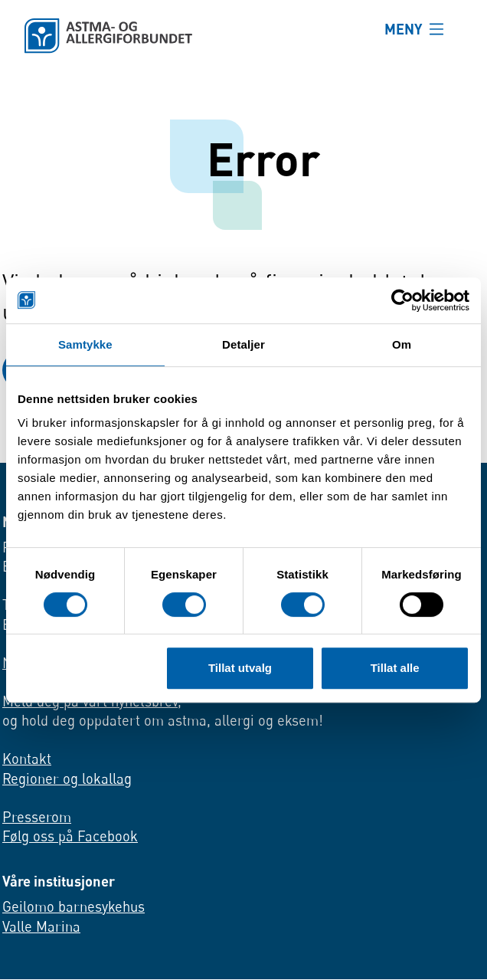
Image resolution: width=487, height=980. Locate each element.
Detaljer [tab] (243, 344)
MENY (404, 29)
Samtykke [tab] (85, 344)
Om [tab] (402, 344)
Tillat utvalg (240, 668)
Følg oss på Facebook (70, 837)
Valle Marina (41, 926)
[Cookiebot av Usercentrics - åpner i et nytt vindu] (402, 300)
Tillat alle (395, 668)
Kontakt (27, 759)
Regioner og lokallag (67, 778)
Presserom (37, 817)
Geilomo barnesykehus (74, 906)
